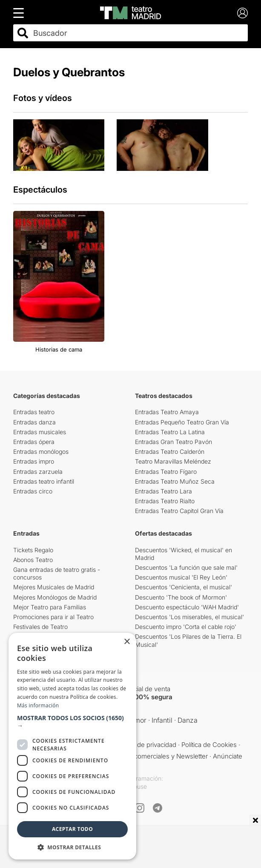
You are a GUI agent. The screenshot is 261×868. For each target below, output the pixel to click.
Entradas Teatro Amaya (167, 412)
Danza (188, 720)
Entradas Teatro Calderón (170, 451)
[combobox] (138, 33)
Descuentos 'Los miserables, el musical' (189, 617)
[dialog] (72, 746)
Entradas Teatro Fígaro (166, 471)
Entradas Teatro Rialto (165, 501)
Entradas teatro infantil (44, 481)
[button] (72, 722)
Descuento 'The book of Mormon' (181, 597)
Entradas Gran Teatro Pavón (174, 442)
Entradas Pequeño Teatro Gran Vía (182, 422)
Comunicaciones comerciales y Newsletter (145, 756)
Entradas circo (33, 491)
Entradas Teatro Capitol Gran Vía (179, 511)
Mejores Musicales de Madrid (54, 587)
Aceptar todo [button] (72, 829)
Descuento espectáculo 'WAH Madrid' (187, 607)
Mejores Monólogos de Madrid (55, 597)
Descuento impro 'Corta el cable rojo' (186, 627)
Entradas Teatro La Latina (170, 432)
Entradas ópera (34, 442)
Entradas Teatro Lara (163, 491)
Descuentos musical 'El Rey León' (181, 577)
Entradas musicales (40, 432)
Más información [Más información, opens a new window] (38, 705)
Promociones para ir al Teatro (53, 617)
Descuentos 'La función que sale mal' (186, 567)
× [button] (127, 642)
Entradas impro (34, 461)
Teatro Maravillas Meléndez (173, 461)
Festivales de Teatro (40, 627)
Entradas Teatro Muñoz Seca (175, 481)
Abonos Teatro (33, 560)
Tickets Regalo (33, 550)
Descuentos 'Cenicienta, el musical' (184, 587)
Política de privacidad (146, 745)
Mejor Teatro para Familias (50, 607)
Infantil (162, 720)
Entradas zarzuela (38, 471)
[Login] (242, 13)
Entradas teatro (34, 412)
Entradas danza (34, 422)
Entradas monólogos (41, 451)
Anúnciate (228, 756)
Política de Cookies (209, 745)
